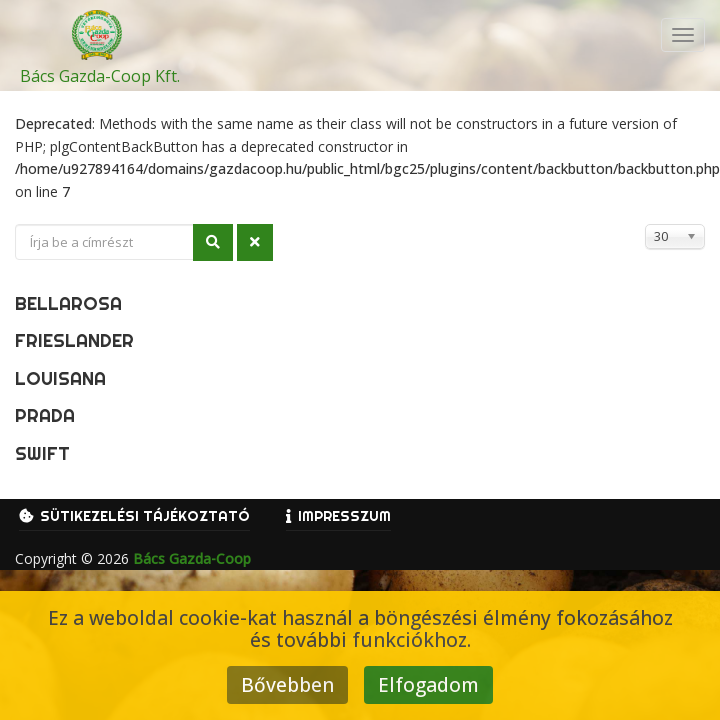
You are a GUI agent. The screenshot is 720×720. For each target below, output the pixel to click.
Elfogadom (428, 684)
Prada (45, 415)
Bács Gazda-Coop (192, 558)
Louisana (60, 378)
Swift (42, 453)
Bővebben (287, 684)
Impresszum (344, 516)
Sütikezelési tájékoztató (145, 516)
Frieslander (74, 340)
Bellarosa (68, 303)
